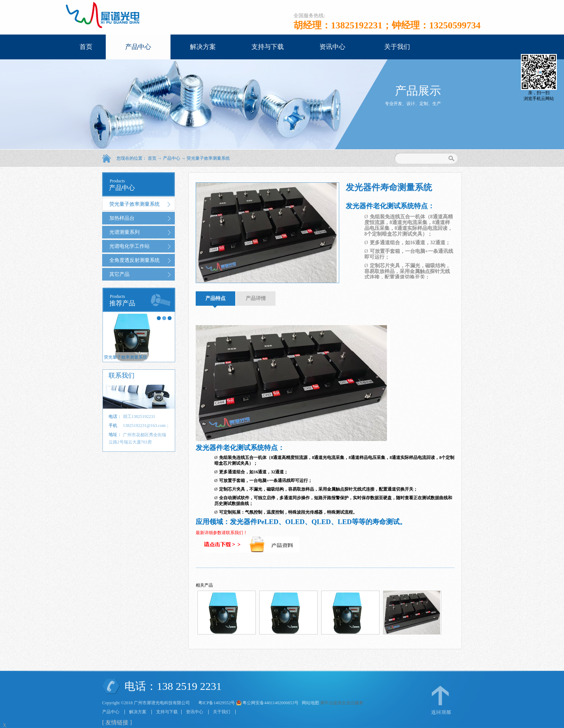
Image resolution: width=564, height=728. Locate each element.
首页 (86, 47)
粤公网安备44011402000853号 (270, 703)
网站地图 (309, 703)
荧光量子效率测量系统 (208, 158)
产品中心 (172, 158)
